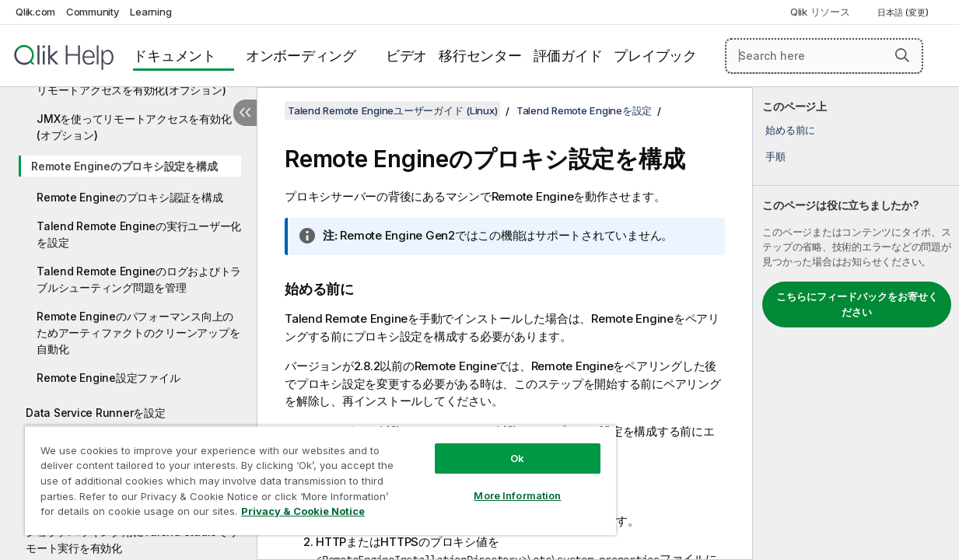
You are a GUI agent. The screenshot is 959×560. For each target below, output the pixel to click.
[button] (902, 55)
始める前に (790, 130)
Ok (488, 446)
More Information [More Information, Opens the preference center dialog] (488, 484)
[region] (303, 474)
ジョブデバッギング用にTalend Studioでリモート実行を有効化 (132, 540)
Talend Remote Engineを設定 (584, 110)
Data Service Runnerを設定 (96, 413)
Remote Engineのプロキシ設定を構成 (124, 166)
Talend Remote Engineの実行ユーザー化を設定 (139, 234)
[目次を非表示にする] (245, 113)
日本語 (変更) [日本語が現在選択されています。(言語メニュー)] (904, 12)
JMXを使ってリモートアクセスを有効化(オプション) (134, 127)
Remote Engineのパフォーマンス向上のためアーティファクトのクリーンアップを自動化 (138, 332)
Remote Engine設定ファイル (108, 378)
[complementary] (856, 324)
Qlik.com (35, 12)
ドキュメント (175, 56)
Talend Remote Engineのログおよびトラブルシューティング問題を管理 (139, 279)
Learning (150, 12)
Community (93, 12)
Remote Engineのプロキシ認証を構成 (129, 197)
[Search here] (824, 56)
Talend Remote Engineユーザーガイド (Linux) (392, 110)
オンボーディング (301, 56)
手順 (775, 156)
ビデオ (406, 56)
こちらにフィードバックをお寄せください (857, 304)
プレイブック (655, 56)
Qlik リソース (820, 12)
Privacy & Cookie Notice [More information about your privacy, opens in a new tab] (131, 514)
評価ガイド (568, 56)
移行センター (480, 56)
